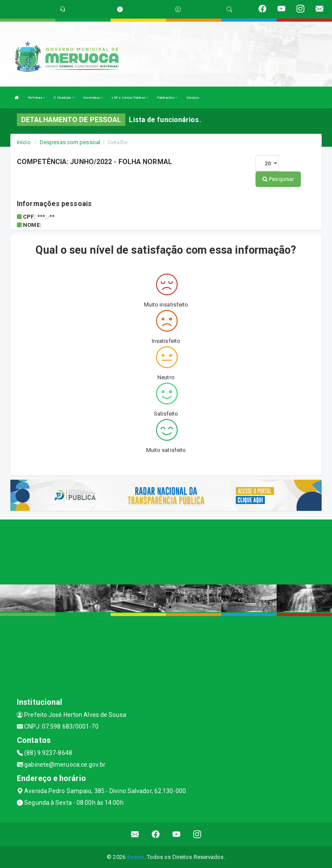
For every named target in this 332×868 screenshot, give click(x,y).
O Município (64, 98)
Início (24, 142)
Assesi (136, 857)
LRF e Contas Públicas (130, 98)
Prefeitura (36, 98)
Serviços (193, 98)
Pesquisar (278, 179)
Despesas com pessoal (70, 142)
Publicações (167, 98)
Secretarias (93, 98)
